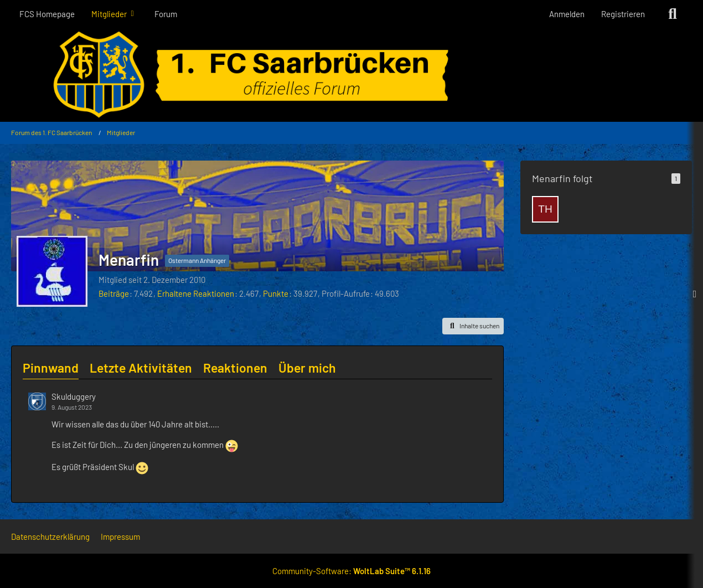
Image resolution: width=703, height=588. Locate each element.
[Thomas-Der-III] (545, 209)
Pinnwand (51, 368)
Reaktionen (235, 368)
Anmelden (567, 14)
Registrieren (623, 14)
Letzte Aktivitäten (141, 368)
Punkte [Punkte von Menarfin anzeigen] (276, 293)
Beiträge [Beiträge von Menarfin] (114, 293)
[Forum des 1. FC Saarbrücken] (351, 75)
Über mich (307, 368)
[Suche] (673, 14)
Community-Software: (351, 571)
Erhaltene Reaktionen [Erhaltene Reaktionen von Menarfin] (196, 293)
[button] (473, 326)
